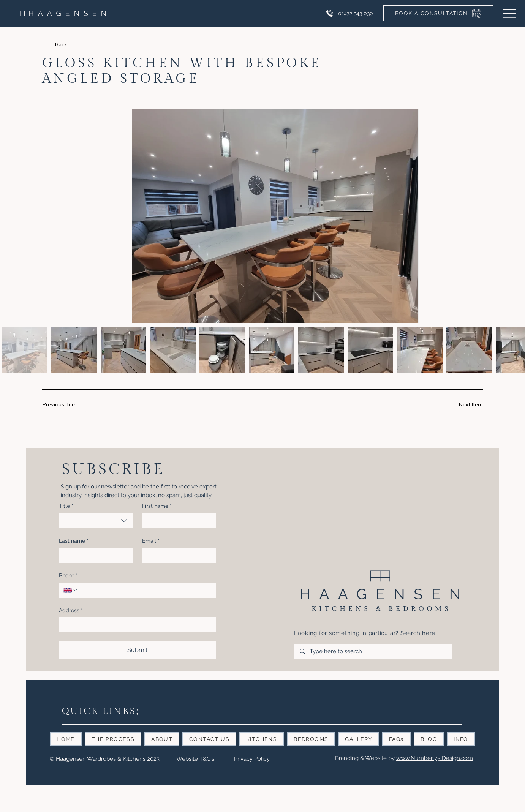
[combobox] (96, 521)
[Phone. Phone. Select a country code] (71, 590)
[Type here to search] (373, 652)
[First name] (177, 521)
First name (157, 506)
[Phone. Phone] (145, 590)
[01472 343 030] (349, 13)
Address (71, 611)
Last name (74, 541)
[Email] (177, 555)
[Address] (135, 625)
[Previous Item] (65, 405)
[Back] (77, 45)
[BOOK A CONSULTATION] (438, 13)
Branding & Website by (366, 758)
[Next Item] (460, 405)
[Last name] (93, 555)
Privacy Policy (252, 759)
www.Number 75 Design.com (435, 758)
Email (151, 541)
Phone (68, 576)
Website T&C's (195, 759)
